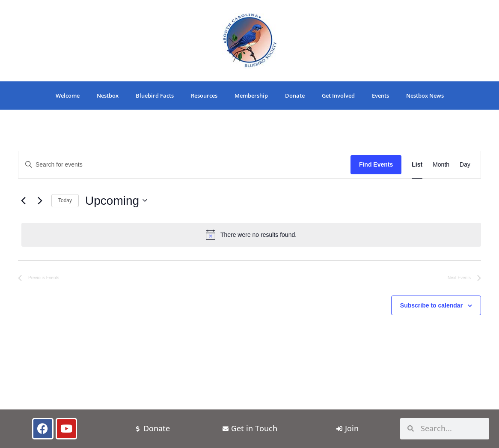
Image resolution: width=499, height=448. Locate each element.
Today (65, 200)
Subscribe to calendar (431, 305)
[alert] (251, 235)
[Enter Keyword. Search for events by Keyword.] (184, 165)
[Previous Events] (23, 200)
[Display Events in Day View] (465, 165)
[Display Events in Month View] (441, 165)
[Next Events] (40, 200)
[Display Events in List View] (417, 165)
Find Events (376, 164)
